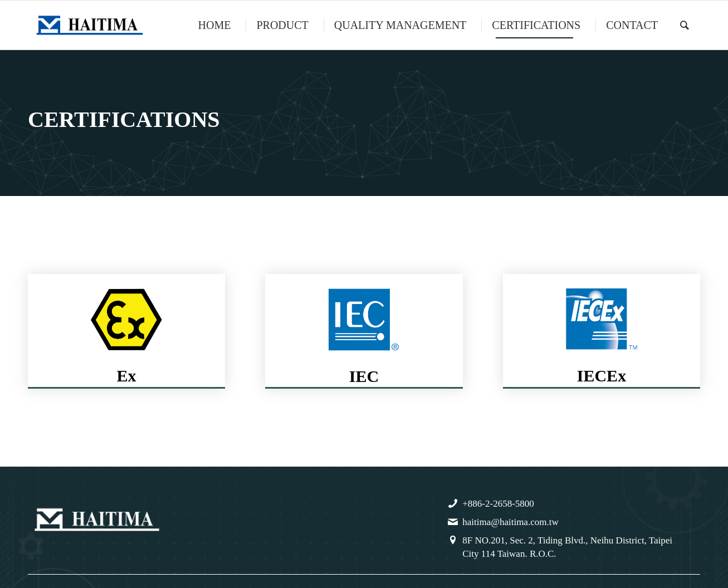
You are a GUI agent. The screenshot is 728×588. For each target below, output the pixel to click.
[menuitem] (213, 25)
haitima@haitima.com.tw (510, 522)
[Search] (685, 25)
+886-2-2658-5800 (498, 504)
